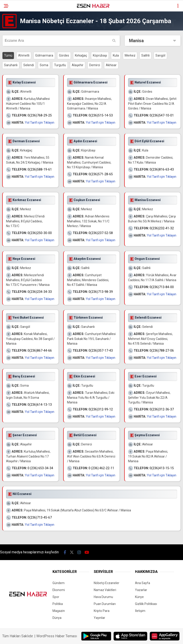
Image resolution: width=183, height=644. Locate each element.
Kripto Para (102, 611)
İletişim (140, 611)
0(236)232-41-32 (162, 228)
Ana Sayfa (143, 583)
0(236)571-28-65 (101, 174)
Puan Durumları (105, 604)
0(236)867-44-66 (40, 350)
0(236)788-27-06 (162, 350)
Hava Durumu (103, 597)
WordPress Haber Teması (57, 636)
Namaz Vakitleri (105, 590)
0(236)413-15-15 (162, 468)
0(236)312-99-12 (101, 409)
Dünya (57, 618)
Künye (139, 597)
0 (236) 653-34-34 (40, 468)
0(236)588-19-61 (40, 169)
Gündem (59, 583)
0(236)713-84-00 (162, 287)
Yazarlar (141, 590)
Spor (56, 597)
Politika (58, 604)
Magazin (59, 611)
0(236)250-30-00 (40, 233)
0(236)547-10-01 (162, 115)
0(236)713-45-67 (40, 517)
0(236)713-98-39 (101, 292)
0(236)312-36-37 (162, 409)
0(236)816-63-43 (162, 169)
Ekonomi (59, 590)
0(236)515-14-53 (101, 115)
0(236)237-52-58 (101, 233)
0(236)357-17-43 (101, 350)
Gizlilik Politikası (146, 604)
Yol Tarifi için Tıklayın (40, 123)
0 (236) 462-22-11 (101, 468)
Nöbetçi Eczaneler (107, 583)
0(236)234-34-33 (40, 292)
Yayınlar (99, 618)
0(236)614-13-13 (40, 405)
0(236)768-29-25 (40, 115)
